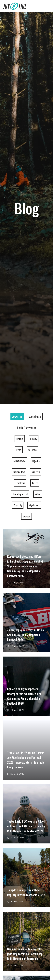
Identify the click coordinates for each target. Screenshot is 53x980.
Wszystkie (17, 417)
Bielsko (20, 439)
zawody (26, 516)
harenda (32, 450)
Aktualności (35, 417)
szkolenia (20, 483)
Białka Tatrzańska (26, 428)
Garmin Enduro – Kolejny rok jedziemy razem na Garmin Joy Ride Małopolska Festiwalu (25, 954)
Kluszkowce (20, 461)
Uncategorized (20, 494)
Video (38, 494)
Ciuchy (34, 439)
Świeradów (19, 472)
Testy (35, 483)
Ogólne (36, 461)
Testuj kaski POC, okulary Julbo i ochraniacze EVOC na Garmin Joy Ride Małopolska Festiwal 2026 (26, 826)
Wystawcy (34, 505)
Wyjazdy (18, 505)
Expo (19, 450)
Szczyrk (36, 472)
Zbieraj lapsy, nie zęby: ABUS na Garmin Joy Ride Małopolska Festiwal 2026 (26, 635)
